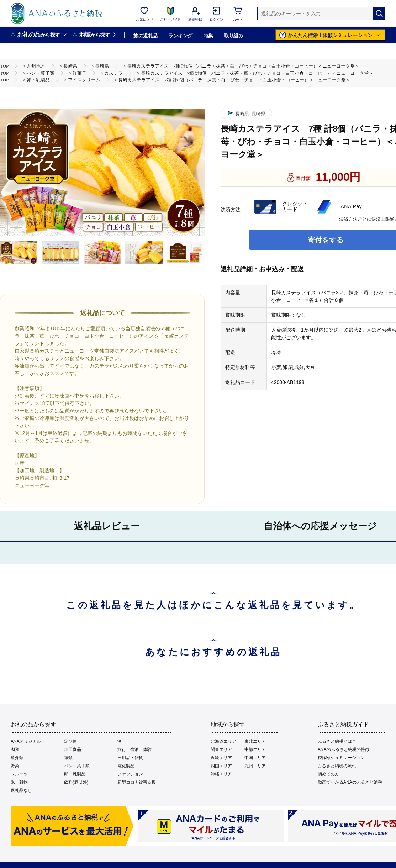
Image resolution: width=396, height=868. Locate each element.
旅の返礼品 (145, 36)
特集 (208, 36)
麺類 (68, 758)
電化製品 (126, 766)
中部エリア (255, 749)
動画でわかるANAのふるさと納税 (350, 782)
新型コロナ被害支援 (137, 782)
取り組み (233, 36)
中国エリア (255, 758)
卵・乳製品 (75, 774)
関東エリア (221, 749)
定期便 (70, 741)
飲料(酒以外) (76, 782)
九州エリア (255, 766)
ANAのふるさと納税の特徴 (344, 749)
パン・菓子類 (77, 766)
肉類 (15, 749)
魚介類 (17, 758)
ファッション (130, 774)
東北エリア (255, 741)
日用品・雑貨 (130, 758)
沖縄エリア (221, 774)
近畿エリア (221, 758)
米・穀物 (19, 782)
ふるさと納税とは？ (337, 741)
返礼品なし (21, 790)
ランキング (180, 36)
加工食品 (73, 749)
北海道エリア (223, 741)
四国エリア (221, 766)
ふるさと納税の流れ (337, 766)
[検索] (379, 14)
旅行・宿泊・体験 (134, 749)
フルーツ (19, 774)
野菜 (15, 766)
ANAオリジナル (26, 741)
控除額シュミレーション (341, 758)
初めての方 (328, 774)
